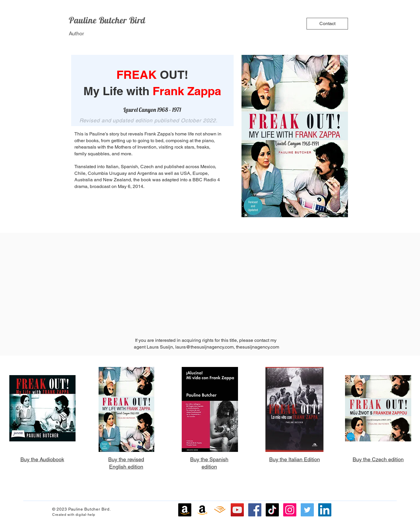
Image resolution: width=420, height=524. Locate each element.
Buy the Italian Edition (295, 459)
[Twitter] (307, 510)
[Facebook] (255, 510)
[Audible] (220, 510)
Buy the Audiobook (42, 459)
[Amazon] (185, 510)
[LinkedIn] (325, 510)
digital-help (85, 515)
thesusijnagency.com (258, 347)
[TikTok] (272, 510)
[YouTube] (237, 510)
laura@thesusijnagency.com (204, 347)
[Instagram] (290, 510)
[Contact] (327, 24)
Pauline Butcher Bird (107, 20)
